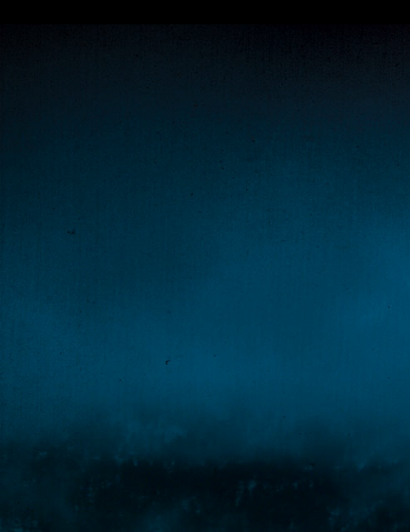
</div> (205, 12)
